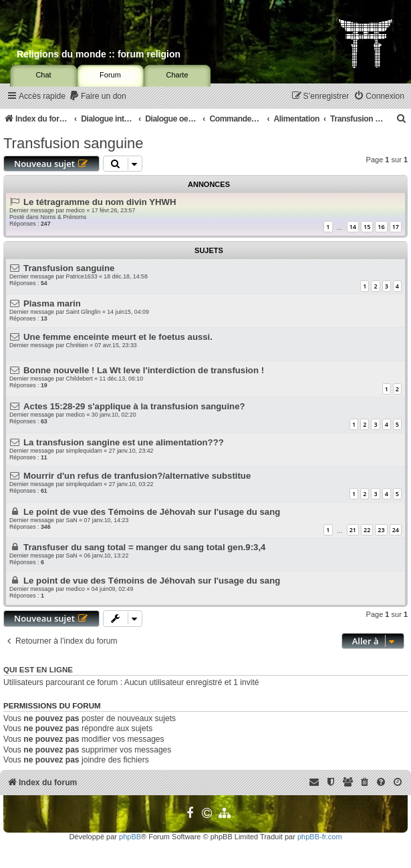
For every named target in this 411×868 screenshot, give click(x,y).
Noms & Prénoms (63, 217)
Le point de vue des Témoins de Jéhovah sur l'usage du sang (152, 512)
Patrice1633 (82, 276)
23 (381, 530)
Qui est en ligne (38, 670)
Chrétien (77, 345)
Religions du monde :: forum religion (99, 54)
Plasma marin (52, 303)
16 (381, 227)
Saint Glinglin (84, 312)
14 (353, 227)
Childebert (80, 379)
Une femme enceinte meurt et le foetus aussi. (118, 337)
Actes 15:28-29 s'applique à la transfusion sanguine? (134, 406)
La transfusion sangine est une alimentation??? (124, 442)
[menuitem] (98, 96)
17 (396, 227)
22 (367, 530)
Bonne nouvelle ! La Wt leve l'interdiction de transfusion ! (144, 370)
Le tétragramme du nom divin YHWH (100, 202)
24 (396, 530)
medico (76, 210)
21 (353, 530)
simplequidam (84, 451)
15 (367, 227)
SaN (72, 520)
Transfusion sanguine (74, 143)
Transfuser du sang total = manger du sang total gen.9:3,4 (144, 547)
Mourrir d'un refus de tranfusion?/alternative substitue (137, 476)
